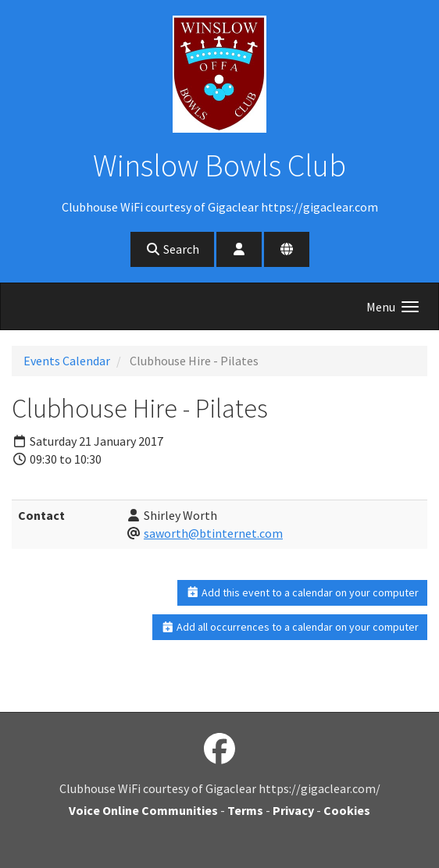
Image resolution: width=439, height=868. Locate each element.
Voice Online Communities (143, 810)
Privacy (293, 810)
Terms (245, 810)
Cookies (347, 810)
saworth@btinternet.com (213, 533)
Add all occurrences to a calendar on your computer (290, 627)
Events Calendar (67, 361)
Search (172, 249)
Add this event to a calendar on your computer (303, 592)
